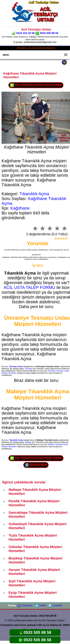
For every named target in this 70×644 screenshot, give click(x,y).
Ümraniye (29, 369)
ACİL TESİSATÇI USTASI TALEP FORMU (36, 85)
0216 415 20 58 (23, 33)
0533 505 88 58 (47, 33)
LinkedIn (55, 605)
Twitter (41, 605)
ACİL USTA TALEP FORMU (29, 288)
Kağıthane (20, 208)
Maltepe (28, 442)
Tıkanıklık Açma (34, 194)
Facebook (25, 605)
